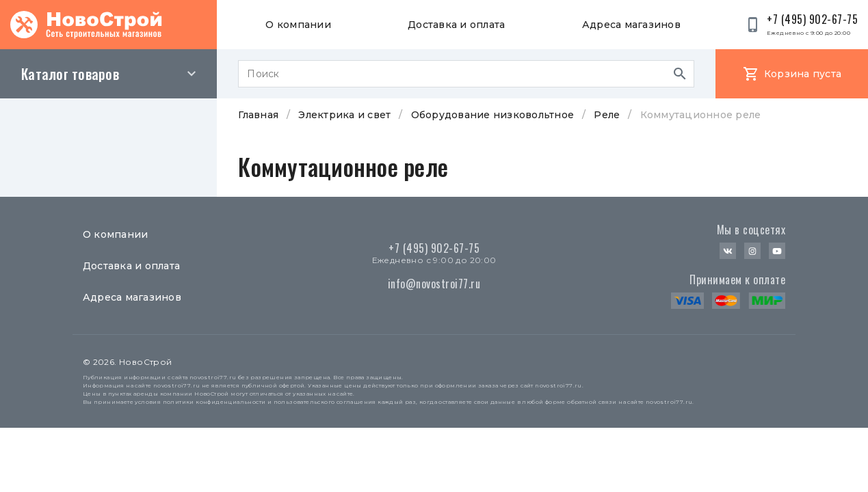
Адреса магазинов (631, 25)
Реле (607, 115)
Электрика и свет (344, 115)
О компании (298, 25)
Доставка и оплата (456, 25)
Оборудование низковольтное (493, 115)
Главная (258, 115)
